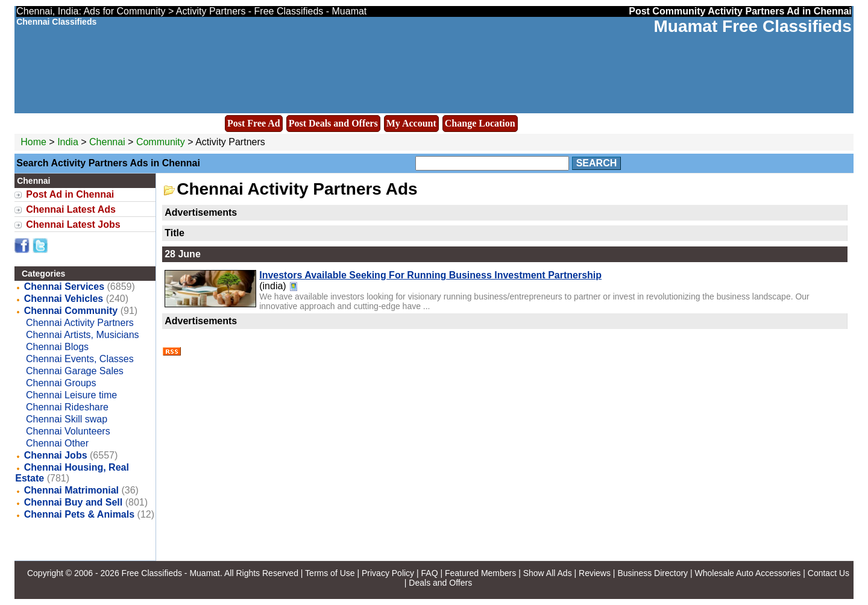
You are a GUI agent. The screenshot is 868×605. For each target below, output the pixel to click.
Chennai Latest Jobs (73, 224)
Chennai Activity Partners (80, 323)
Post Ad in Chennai (70, 194)
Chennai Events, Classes (80, 359)
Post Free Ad (254, 123)
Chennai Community (71, 311)
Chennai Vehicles (64, 299)
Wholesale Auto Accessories (748, 573)
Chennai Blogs (57, 347)
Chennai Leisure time (71, 395)
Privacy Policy (388, 573)
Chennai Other (57, 443)
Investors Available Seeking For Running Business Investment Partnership (430, 275)
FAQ (430, 573)
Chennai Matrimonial (71, 490)
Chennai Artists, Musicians (83, 335)
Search (597, 163)
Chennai (108, 142)
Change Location (480, 123)
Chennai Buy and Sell (74, 502)
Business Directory (653, 573)
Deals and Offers (440, 583)
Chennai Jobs (56, 455)
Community (161, 142)
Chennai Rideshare (67, 407)
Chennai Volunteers (68, 431)
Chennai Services (64, 287)
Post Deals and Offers (333, 123)
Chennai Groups (61, 383)
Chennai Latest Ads (71, 209)
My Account (411, 123)
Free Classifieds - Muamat (171, 573)
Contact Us (829, 573)
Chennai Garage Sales (75, 371)
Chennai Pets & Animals (79, 514)
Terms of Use (330, 573)
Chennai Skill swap (67, 419)
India (68, 142)
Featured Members (480, 573)
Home (33, 142)
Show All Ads (548, 573)
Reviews (595, 573)
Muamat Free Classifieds (752, 26)
